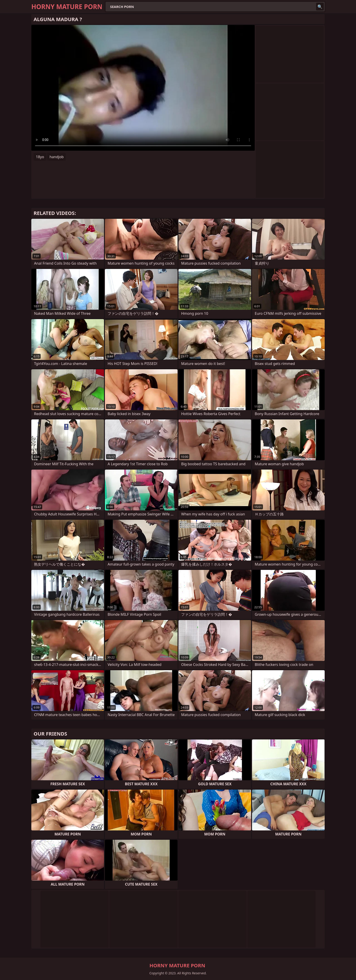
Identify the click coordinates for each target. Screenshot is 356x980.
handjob (57, 157)
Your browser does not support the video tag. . (143, 88)
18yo (40, 157)
